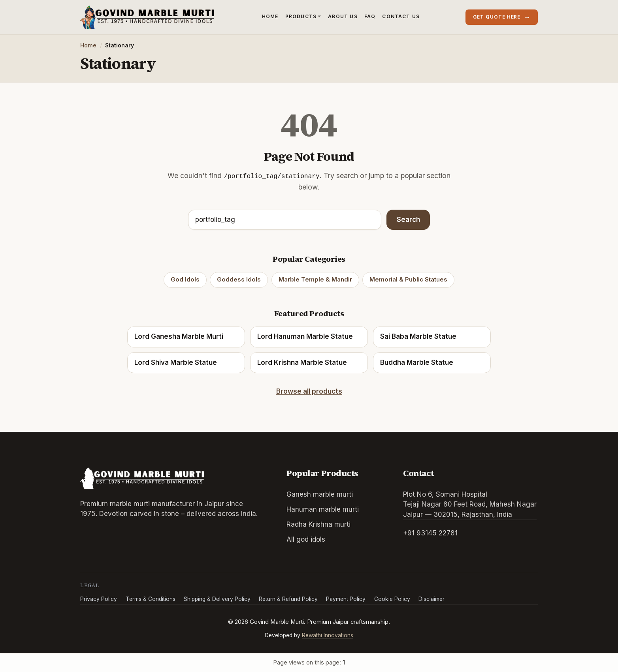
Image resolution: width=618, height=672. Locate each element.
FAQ (370, 16)
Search (408, 220)
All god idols (306, 539)
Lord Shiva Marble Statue (176, 362)
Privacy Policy (99, 599)
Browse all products (309, 391)
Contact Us (401, 16)
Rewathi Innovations (328, 635)
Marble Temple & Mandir (315, 280)
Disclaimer (431, 599)
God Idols (185, 280)
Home (270, 16)
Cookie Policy (392, 599)
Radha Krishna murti (318, 524)
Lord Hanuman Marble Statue (305, 336)
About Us (343, 16)
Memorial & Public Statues (408, 280)
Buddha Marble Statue (417, 362)
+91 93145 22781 (430, 533)
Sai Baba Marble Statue (418, 336)
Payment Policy (346, 599)
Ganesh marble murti (320, 494)
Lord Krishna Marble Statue (302, 362)
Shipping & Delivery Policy (217, 599)
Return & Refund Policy (288, 599)
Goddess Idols (239, 280)
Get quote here (502, 17)
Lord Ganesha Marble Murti (179, 336)
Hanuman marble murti (323, 509)
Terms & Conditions (151, 599)
